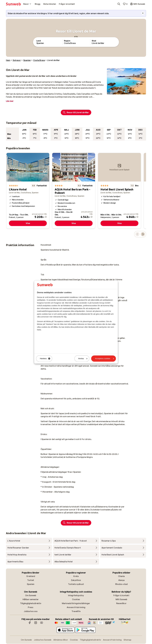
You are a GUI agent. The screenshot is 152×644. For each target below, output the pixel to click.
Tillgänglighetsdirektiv (31, 603)
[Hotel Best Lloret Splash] (119, 191)
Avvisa (83, 359)
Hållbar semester (31, 599)
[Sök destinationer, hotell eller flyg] (119, 4)
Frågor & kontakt (121, 595)
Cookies (76, 599)
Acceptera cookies (105, 359)
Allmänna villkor (61, 640)
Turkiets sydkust (76, 584)
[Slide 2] (127, 92)
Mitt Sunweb (121, 599)
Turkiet (31, 580)
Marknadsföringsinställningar (76, 603)
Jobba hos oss (31, 611)
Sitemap (127, 640)
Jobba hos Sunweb (43, 640)
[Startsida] (13, 4)
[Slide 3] (128, 92)
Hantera (45, 359)
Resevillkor (121, 603)
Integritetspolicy (76, 595)
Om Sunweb (31, 595)
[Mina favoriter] (125, 4)
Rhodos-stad (121, 584)
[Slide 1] (125, 92)
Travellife (76, 611)
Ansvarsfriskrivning (76, 607)
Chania (121, 576)
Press (31, 607)
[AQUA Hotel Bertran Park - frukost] (74, 191)
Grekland (31, 576)
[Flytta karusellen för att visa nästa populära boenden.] (143, 234)
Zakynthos (76, 580)
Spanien (31, 584)
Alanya (121, 580)
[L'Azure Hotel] (28, 191)
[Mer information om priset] (46, 217)
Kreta (76, 576)
